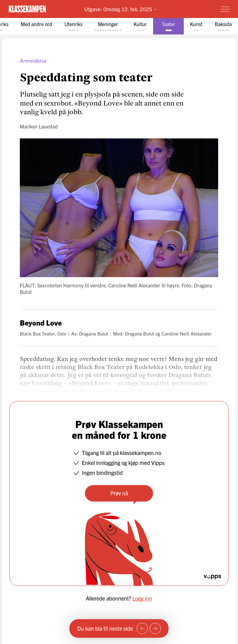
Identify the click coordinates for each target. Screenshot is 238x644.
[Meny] (225, 9)
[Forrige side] (142, 628)
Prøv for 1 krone (189, 9)
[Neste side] (155, 628)
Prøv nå (119, 493)
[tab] (36, 26)
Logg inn (142, 598)
